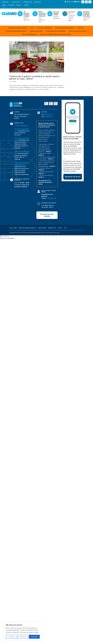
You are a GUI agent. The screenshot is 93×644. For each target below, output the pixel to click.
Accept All (34, 637)
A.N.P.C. (60, 228)
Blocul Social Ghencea (29, 34)
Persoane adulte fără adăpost (65, 28)
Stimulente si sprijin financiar (17, 28)
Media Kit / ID (52, 228)
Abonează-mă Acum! (73, 177)
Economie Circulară (36, 31)
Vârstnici (80, 28)
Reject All (23, 637)
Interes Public (16, 2)
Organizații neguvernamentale (55, 31)
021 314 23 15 (48, 114)
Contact (26, 5)
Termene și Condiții (70, 171)
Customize (11, 637)
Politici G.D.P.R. (42, 228)
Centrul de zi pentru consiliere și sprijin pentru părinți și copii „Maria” (35, 77)
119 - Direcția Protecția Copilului (26, 14)
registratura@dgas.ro (21, 125)
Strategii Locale (28, 2)
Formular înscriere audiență (47, 215)
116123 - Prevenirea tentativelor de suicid (42, 14)
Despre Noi (5, 2)
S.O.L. (66, 228)
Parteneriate (37, 2)
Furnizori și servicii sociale (77, 31)
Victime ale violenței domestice (16, 31)
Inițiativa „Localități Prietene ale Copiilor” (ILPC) (55, 34)
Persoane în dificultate (44, 28)
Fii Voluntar (11, 5)
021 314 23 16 (48, 116)
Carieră (4, 5)
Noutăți (18, 5)
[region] (23, 631)
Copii (32, 28)
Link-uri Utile (13, 228)
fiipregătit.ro (72, 13)
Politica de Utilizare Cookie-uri (27, 228)
